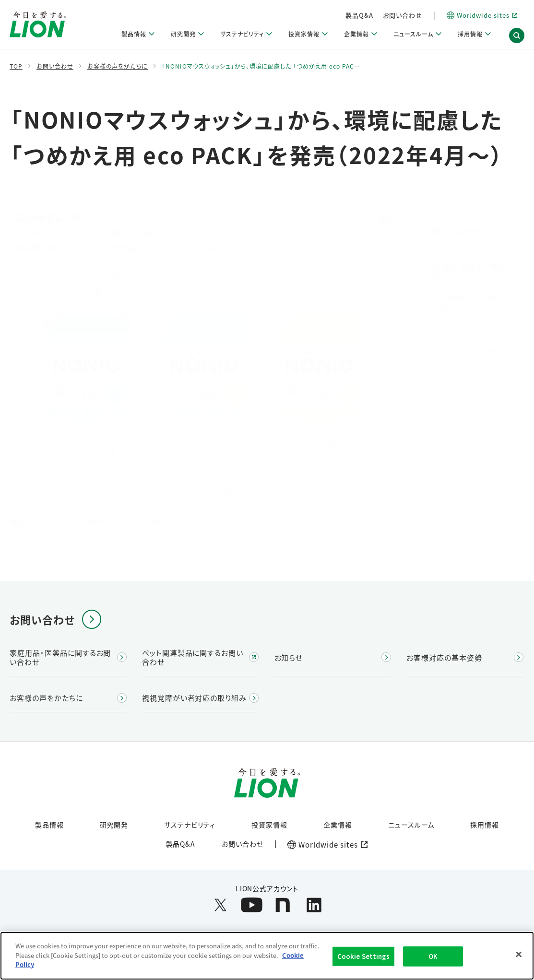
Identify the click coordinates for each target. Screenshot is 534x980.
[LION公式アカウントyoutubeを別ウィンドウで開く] (252, 905)
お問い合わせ (441, 15)
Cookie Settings (363, 962)
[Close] (519, 960)
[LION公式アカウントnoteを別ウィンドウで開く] (283, 905)
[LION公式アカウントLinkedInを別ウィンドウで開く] (314, 905)
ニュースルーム (411, 825)
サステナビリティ (190, 825)
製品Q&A (399, 15)
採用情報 (485, 825)
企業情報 (338, 825)
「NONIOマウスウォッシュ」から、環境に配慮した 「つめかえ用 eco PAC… (261, 66)
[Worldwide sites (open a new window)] (325, 845)
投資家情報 (269, 825)
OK (433, 962)
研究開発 (114, 825)
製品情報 (49, 825)
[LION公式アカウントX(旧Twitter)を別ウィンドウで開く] (220, 905)
